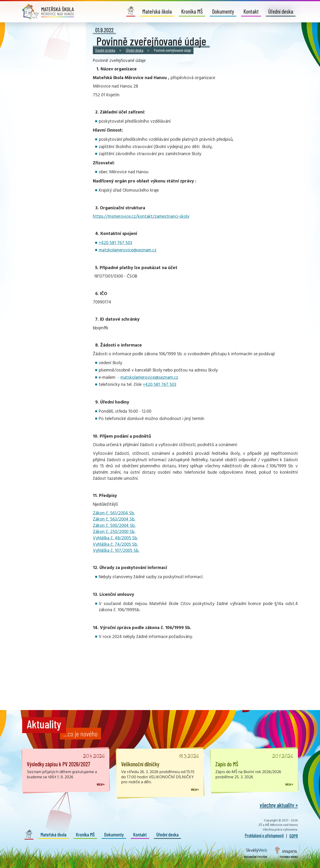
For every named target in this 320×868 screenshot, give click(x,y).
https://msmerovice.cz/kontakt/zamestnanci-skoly (141, 217)
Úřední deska (281, 11)
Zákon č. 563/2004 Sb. (114, 519)
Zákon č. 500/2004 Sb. (114, 526)
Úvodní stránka (105, 50)
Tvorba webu (286, 853)
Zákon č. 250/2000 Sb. (114, 532)
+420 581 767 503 (115, 243)
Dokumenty (223, 11)
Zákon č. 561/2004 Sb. (114, 513)
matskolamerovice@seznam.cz (128, 250)
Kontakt (251, 11)
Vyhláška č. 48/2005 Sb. (115, 538)
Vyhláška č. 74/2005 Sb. (115, 545)
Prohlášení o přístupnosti (264, 835)
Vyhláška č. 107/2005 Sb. (116, 551)
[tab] (195, 415)
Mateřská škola (157, 11)
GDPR (294, 836)
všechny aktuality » (279, 805)
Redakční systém (256, 854)
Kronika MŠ (192, 11)
